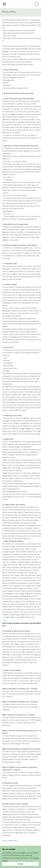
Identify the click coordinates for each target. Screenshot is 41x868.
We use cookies (9, 849)
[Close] (20, 864)
